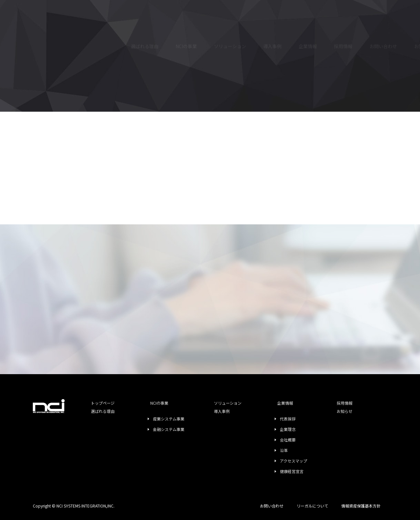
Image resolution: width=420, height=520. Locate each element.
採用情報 (343, 35)
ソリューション (230, 21)
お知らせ (332, 419)
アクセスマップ (285, 461)
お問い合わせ (383, 42)
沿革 (275, 450)
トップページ (100, 403)
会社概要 (279, 440)
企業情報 (273, 403)
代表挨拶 (279, 419)
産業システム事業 (164, 419)
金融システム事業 (164, 429)
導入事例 (272, 24)
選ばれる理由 (145, 18)
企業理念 (279, 429)
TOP (38, 152)
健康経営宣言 (283, 471)
